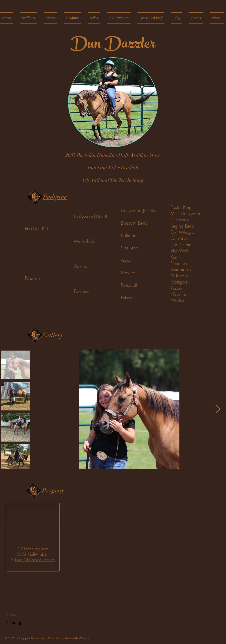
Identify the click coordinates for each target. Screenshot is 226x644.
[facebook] (7, 623)
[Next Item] (218, 409)
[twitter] (14, 623)
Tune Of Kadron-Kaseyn (35, 560)
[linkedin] (21, 623)
